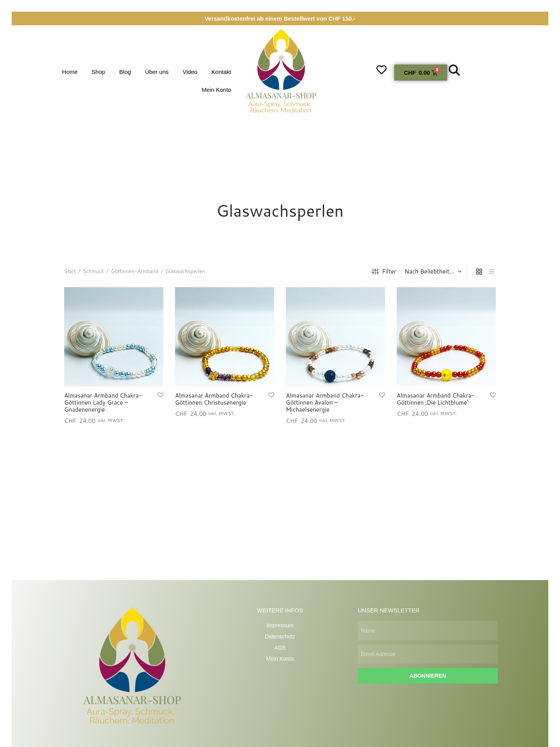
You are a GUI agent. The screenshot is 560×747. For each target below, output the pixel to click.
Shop (99, 72)
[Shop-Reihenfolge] (435, 274)
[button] (454, 70)
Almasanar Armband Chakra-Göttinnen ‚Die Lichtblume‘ (436, 401)
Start (70, 274)
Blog (125, 72)
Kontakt (221, 72)
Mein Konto (217, 90)
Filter (384, 274)
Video (190, 72)
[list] (492, 274)
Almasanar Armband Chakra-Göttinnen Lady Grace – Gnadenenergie (103, 404)
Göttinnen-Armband (135, 274)
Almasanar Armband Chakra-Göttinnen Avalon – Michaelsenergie (325, 404)
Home (70, 72)
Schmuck (93, 274)
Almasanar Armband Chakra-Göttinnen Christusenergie (214, 401)
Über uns (157, 72)
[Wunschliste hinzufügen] (160, 397)
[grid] (479, 274)
